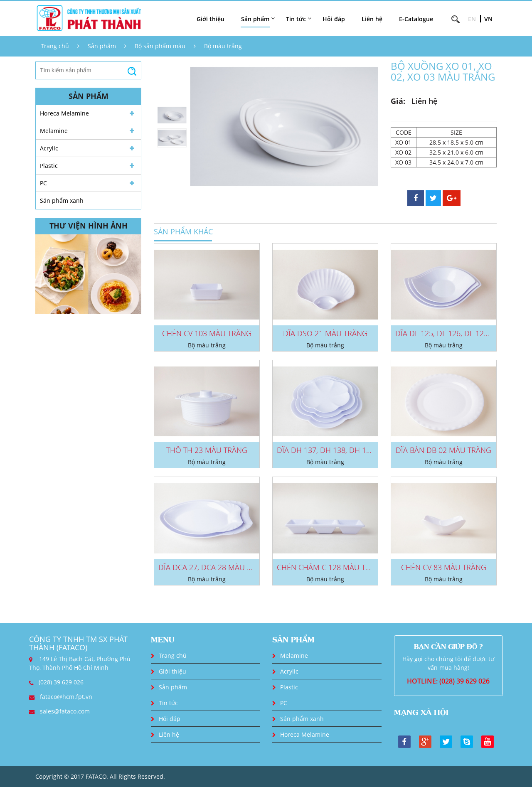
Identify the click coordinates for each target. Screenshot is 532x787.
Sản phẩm (102, 46)
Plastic (49, 166)
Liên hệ (372, 19)
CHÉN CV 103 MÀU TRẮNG (207, 333)
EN (472, 19)
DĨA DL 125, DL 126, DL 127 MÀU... (453, 333)
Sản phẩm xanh (62, 200)
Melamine (54, 131)
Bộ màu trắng (223, 46)
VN (488, 19)
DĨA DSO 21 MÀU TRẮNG (325, 333)
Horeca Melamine (64, 113)
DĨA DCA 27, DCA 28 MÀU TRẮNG (214, 567)
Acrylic (49, 148)
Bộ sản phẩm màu (160, 46)
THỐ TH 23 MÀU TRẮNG (207, 450)
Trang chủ (55, 46)
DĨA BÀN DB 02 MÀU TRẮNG (443, 450)
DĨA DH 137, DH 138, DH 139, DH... (335, 450)
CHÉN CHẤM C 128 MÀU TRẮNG (331, 567)
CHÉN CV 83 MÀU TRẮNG (444, 567)
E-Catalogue (416, 19)
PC (43, 183)
